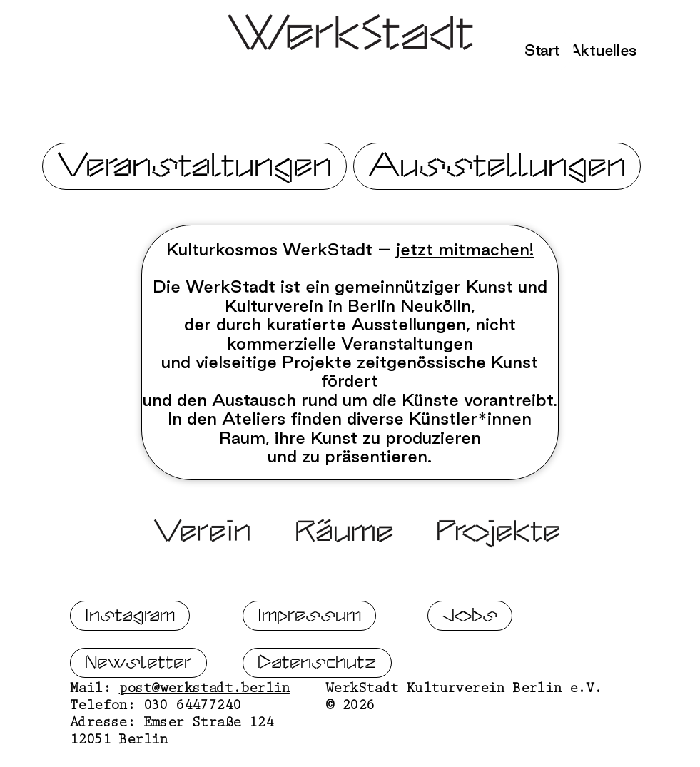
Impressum (309, 650)
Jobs (470, 650)
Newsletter (138, 697)
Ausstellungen (497, 166)
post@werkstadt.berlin (204, 724)
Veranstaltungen (194, 166)
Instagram (130, 650)
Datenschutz (317, 697)
